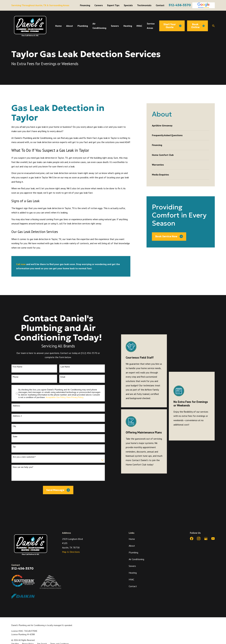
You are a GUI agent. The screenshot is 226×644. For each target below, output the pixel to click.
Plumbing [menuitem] (83, 26)
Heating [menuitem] (128, 26)
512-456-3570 (180, 5)
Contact (160, 5)
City (14, 426)
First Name (18, 367)
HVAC (131, 579)
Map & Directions (71, 552)
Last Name (65, 367)
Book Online (198, 26)
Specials (128, 5)
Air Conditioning (136, 559)
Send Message (58, 490)
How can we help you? (23, 467)
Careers (99, 5)
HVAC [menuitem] (139, 26)
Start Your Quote (172, 26)
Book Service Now (169, 236)
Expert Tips (113, 5)
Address (16, 406)
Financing (85, 5)
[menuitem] (181, 125)
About (132, 546)
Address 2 (17, 416)
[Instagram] (199, 539)
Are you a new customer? (24, 457)
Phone (16, 377)
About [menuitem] (70, 26)
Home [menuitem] (58, 26)
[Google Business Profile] (206, 539)
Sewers (132, 566)
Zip (14, 447)
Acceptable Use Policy (56, 397)
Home (132, 539)
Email (63, 377)
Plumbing (133, 552)
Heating (133, 573)
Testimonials (144, 5)
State (15, 437)
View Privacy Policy (75, 397)
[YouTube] (213, 539)
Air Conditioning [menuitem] (99, 26)
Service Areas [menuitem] (151, 26)
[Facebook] (192, 539)
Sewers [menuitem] (115, 26)
